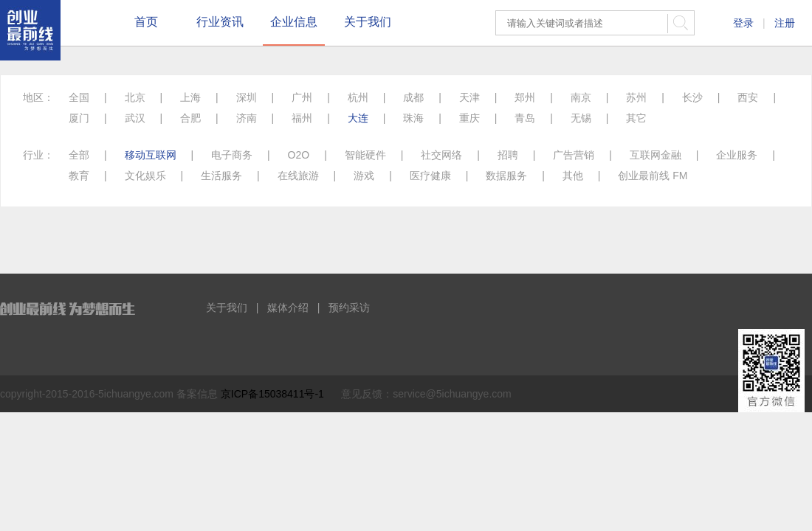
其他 (573, 176)
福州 (302, 118)
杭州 (358, 97)
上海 (190, 97)
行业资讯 (220, 22)
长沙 (692, 97)
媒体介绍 (288, 308)
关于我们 (368, 22)
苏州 (636, 97)
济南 (247, 118)
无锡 (581, 118)
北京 (135, 97)
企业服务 (737, 155)
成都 (413, 97)
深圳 (247, 97)
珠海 (413, 118)
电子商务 (232, 155)
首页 (146, 22)
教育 (79, 176)
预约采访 (349, 308)
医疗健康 (430, 176)
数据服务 (506, 176)
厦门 (79, 118)
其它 (636, 118)
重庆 (469, 118)
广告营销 (574, 155)
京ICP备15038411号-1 (272, 394)
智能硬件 (365, 155)
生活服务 (221, 176)
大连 (358, 118)
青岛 (525, 118)
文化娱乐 (145, 176)
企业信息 (294, 22)
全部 (79, 155)
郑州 (525, 97)
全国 (79, 97)
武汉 (135, 118)
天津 (469, 97)
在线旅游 (298, 176)
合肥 (190, 118)
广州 (302, 97)
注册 (785, 23)
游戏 (364, 176)
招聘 (508, 155)
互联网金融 (656, 155)
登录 (743, 23)
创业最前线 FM (653, 176)
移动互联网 (151, 155)
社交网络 (441, 155)
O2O (299, 155)
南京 (581, 97)
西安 (748, 97)
